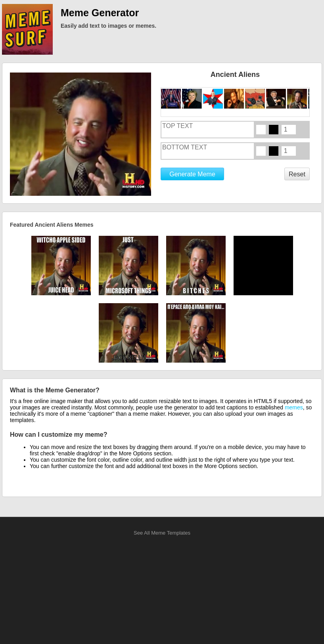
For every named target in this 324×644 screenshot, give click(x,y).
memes (294, 407)
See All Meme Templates (162, 533)
